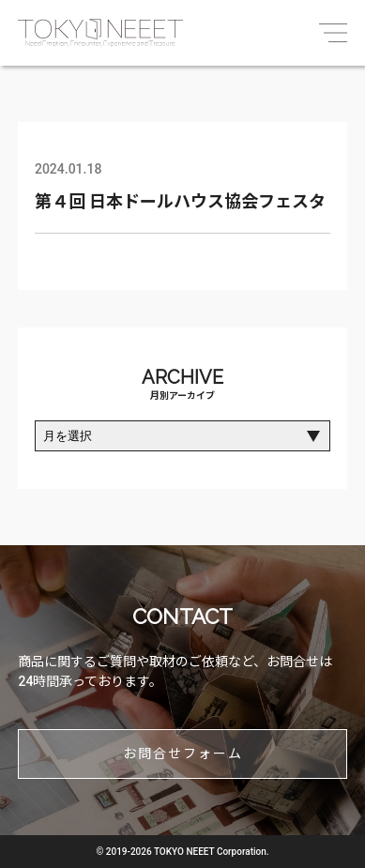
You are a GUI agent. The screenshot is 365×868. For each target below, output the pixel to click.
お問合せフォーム (183, 754)
